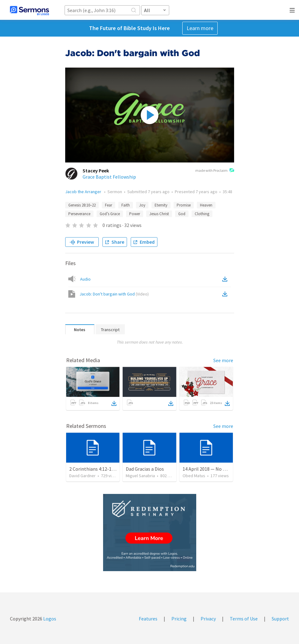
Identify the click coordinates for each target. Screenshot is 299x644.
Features (148, 619)
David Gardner (82, 476)
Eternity (161, 205)
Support (280, 619)
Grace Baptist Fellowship (109, 177)
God (182, 214)
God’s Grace (110, 214)
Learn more (200, 28)
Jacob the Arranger (84, 192)
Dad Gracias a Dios (145, 469)
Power (135, 214)
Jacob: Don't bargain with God (114, 294)
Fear (109, 205)
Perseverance (79, 214)
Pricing (179, 619)
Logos (49, 619)
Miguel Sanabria (140, 476)
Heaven (206, 205)
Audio (85, 279)
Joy (142, 205)
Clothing (202, 214)
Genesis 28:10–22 (82, 205)
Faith (126, 205)
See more (223, 360)
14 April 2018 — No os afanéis (213, 469)
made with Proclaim (215, 171)
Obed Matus (194, 476)
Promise (184, 205)
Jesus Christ (159, 214)
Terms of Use (244, 619)
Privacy (208, 619)
